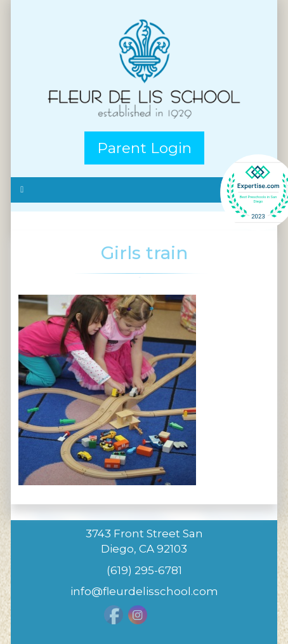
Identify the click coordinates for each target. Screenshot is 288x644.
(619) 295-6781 (144, 570)
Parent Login (144, 148)
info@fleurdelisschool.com (144, 591)
